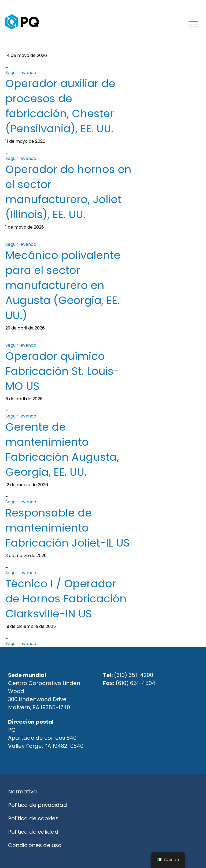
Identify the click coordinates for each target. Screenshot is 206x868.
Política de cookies (33, 818)
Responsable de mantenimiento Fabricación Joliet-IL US (67, 528)
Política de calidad (33, 832)
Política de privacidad (38, 805)
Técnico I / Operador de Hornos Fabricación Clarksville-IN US (66, 599)
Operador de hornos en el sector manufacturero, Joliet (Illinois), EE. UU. (68, 192)
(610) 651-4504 (135, 683)
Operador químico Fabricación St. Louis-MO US (62, 371)
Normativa (23, 792)
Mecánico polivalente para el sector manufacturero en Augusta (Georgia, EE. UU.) (63, 285)
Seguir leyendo (21, 73)
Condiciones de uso (35, 845)
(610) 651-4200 (134, 675)
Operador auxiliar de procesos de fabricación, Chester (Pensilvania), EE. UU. (60, 106)
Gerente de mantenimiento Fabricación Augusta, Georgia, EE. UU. (62, 449)
